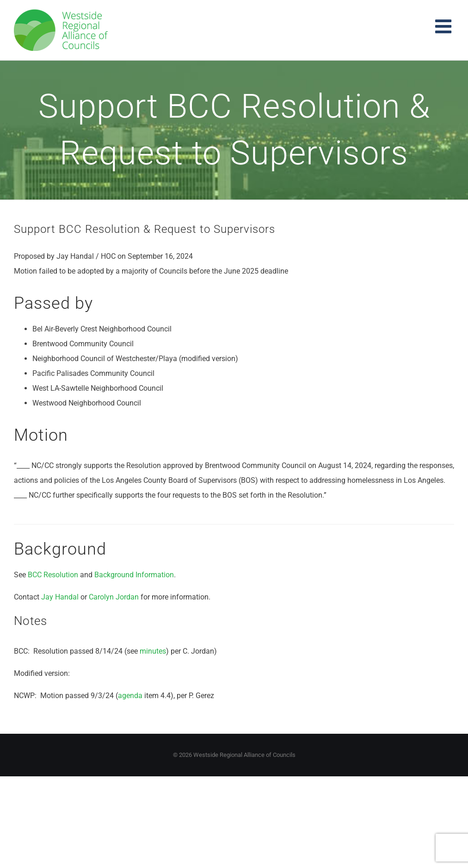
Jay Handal (60, 597)
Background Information (134, 575)
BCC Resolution (53, 575)
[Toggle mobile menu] (445, 26)
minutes (153, 651)
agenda (130, 696)
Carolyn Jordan (114, 597)
